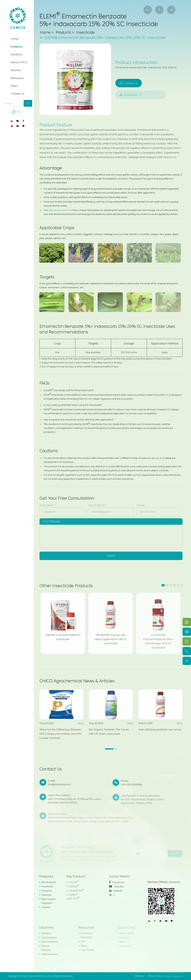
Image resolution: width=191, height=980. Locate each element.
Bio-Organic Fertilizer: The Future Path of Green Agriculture (106, 732)
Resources (17, 78)
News (14, 86)
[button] (163, 585)
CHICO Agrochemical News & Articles (77, 681)
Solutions (16, 54)
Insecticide (85, 33)
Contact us (129, 83)
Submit (111, 553)
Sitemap (139, 976)
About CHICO (19, 62)
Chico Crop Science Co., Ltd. (36, 976)
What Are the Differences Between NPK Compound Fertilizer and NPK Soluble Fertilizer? (58, 734)
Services (16, 70)
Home (15, 39)
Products (16, 47)
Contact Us (18, 94)
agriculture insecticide (60, 210)
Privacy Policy (155, 976)
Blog (78, 723)
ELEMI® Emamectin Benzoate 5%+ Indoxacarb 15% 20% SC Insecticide (105, 38)
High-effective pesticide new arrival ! (157, 732)
